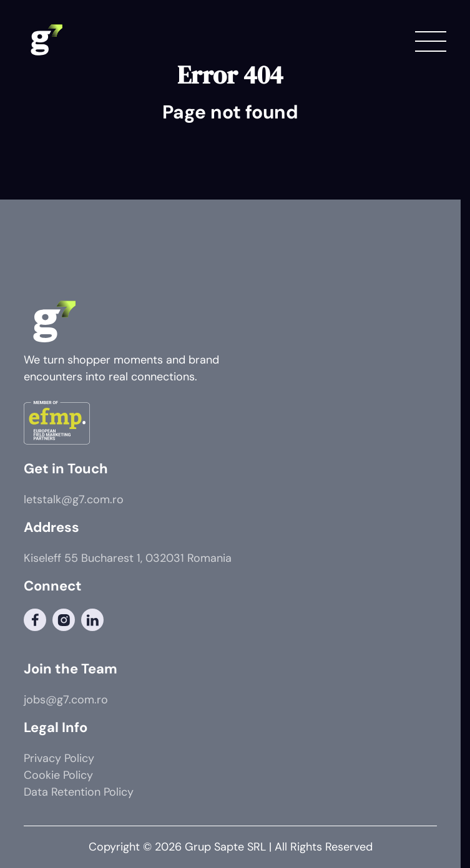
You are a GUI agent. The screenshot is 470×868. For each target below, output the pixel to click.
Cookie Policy (58, 775)
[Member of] (57, 425)
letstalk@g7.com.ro (74, 499)
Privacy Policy (59, 758)
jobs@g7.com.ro (66, 700)
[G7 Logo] (46, 41)
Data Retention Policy (79, 792)
